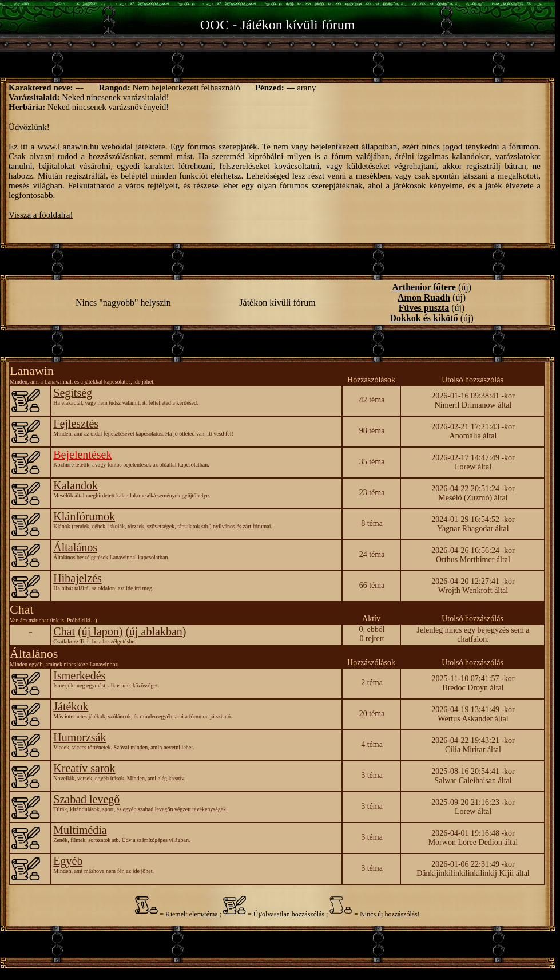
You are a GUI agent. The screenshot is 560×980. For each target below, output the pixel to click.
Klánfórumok (84, 516)
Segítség (73, 393)
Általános (75, 547)
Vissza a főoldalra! (41, 215)
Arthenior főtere (424, 287)
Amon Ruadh (424, 297)
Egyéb (68, 861)
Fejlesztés (76, 424)
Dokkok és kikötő (424, 318)
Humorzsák (80, 737)
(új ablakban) (156, 631)
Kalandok (76, 485)
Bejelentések (82, 455)
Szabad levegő (86, 799)
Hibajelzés (77, 578)
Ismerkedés (79, 675)
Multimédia (80, 830)
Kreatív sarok (84, 768)
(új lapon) (100, 631)
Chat (64, 631)
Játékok (71, 706)
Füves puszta (424, 308)
